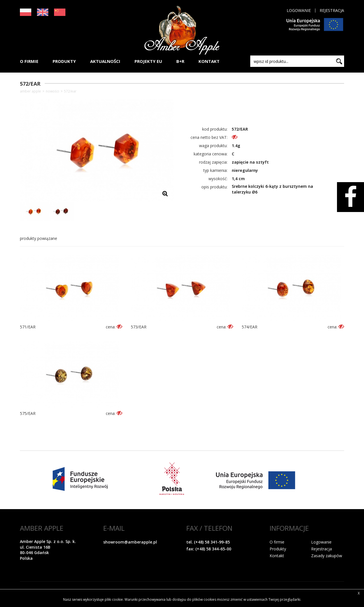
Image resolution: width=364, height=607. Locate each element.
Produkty (278, 549)
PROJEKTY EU (148, 61)
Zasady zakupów (327, 556)
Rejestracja (332, 11)
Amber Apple (30, 91)
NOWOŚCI (52, 91)
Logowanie (299, 11)
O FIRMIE (29, 61)
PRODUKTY (64, 61)
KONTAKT (209, 61)
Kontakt (277, 556)
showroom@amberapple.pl (130, 542)
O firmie (277, 542)
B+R (180, 61)
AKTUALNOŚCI (105, 61)
